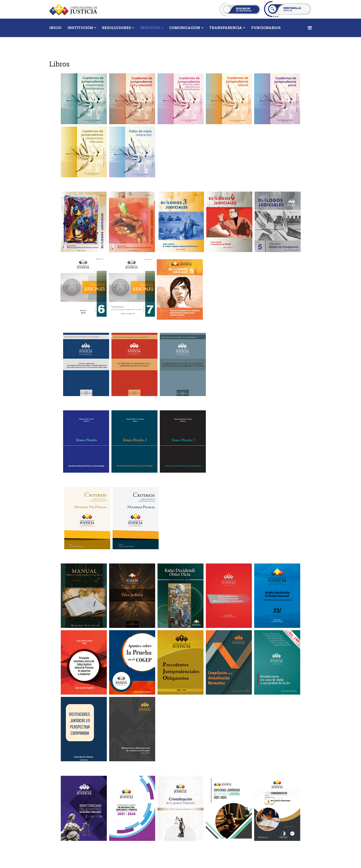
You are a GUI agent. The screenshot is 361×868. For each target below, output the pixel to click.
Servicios (150, 28)
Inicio (55, 28)
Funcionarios (266, 28)
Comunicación (185, 28)
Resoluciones (116, 28)
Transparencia (226, 28)
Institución (80, 28)
